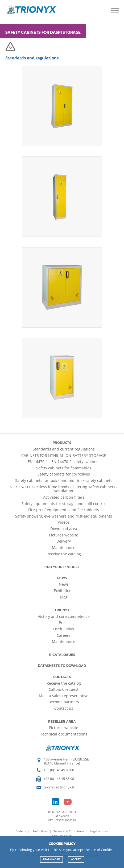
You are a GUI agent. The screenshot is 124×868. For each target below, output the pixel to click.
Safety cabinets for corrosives (64, 474)
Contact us (64, 708)
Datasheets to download (62, 666)
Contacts (62, 677)
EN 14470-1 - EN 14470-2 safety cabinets (64, 462)
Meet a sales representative (64, 696)
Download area (64, 529)
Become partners (64, 702)
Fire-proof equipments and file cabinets (64, 510)
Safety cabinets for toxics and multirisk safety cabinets (64, 480)
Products (62, 443)
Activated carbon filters (64, 497)
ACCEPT (76, 859)
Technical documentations (64, 734)
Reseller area (62, 722)
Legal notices (99, 831)
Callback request (64, 689)
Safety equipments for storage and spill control (64, 504)
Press (64, 623)
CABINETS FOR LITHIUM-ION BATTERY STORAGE (64, 455)
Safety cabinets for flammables (64, 468)
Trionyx (62, 610)
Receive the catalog (64, 554)
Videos (64, 522)
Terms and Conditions (69, 831)
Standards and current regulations (64, 449)
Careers (64, 635)
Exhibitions (64, 591)
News (62, 578)
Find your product (62, 567)
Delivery (64, 541)
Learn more (51, 859)
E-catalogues (62, 655)
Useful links (64, 629)
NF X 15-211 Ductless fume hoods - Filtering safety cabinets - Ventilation (64, 489)
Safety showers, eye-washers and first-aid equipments (64, 516)
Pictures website (64, 535)
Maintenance (64, 547)
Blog (64, 597)
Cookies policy (62, 836)
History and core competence (64, 616)
